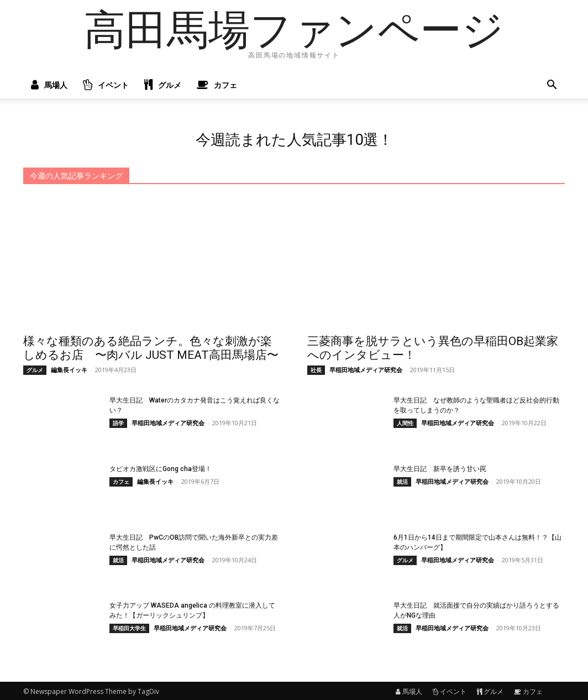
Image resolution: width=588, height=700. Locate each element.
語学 (118, 421)
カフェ (217, 85)
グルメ (163, 85)
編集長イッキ (69, 368)
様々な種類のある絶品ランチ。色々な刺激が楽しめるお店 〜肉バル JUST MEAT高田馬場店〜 (151, 346)
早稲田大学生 (129, 627)
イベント (106, 85)
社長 (316, 368)
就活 (402, 480)
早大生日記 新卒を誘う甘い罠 (440, 467)
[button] (552, 86)
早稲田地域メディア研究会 (366, 368)
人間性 (405, 421)
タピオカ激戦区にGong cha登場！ (161, 467)
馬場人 (49, 85)
